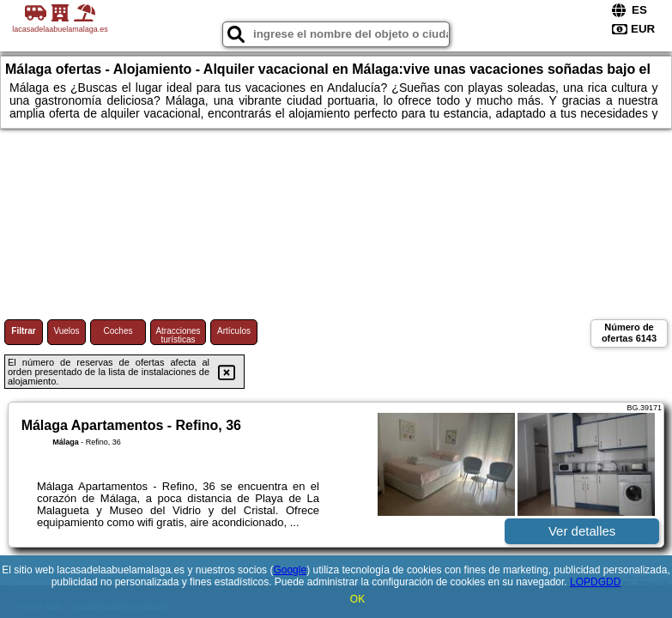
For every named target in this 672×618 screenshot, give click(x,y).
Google (290, 570)
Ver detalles (582, 531)
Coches (118, 331)
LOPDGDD (595, 582)
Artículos (234, 331)
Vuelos (66, 331)
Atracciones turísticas (178, 335)
